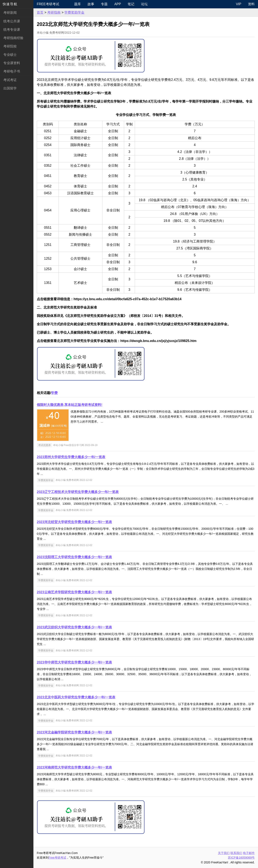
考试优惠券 (44, 445)
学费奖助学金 (74, 12)
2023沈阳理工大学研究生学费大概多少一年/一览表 (74, 557)
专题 (104, 4)
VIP (239, 4)
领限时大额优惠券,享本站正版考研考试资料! (70, 405)
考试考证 (10, 80)
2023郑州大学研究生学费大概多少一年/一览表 (71, 457)
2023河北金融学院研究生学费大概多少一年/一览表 (74, 732)
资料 (251, 4)
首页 (40, 12)
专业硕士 (10, 55)
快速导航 (10, 4)
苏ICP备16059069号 (241, 858)
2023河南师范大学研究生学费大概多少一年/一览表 (74, 767)
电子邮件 (249, 853)
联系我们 (236, 853)
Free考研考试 (48, 4)
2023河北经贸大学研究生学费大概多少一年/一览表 (74, 522)
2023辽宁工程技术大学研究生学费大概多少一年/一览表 (78, 492)
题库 (78, 4)
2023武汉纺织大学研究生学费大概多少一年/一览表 (74, 627)
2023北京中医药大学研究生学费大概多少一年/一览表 (76, 697)
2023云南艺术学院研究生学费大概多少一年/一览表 (74, 592)
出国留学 (10, 88)
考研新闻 (10, 13)
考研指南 (54, 12)
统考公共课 (12, 21)
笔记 (131, 4)
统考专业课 (12, 30)
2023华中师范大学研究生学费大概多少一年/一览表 (74, 662)
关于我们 (224, 853)
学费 (54, 393)
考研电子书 (12, 71)
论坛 (144, 4)
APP (118, 4)
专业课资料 (12, 63)
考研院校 (10, 46)
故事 (91, 4)
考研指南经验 (13, 38)
